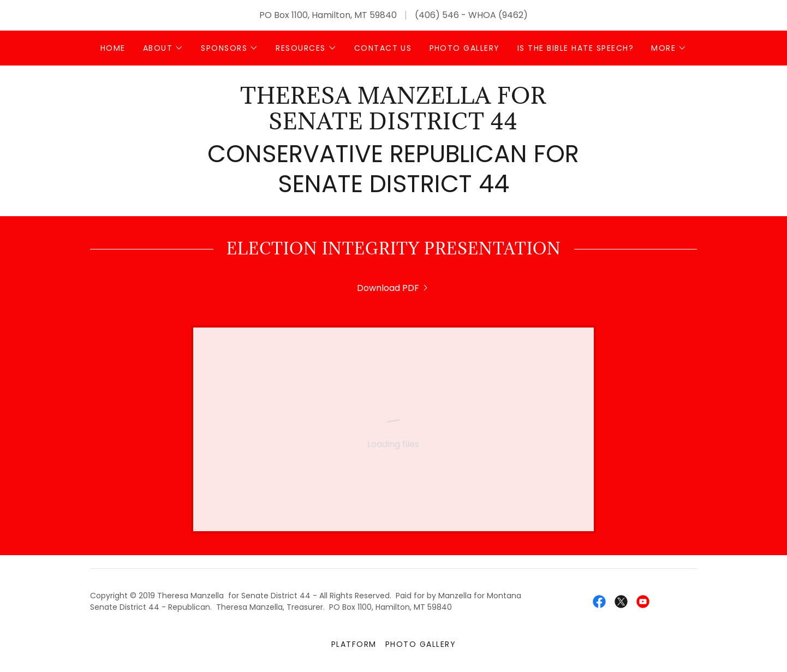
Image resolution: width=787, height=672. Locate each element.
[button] (163, 48)
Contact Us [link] (383, 48)
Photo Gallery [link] (465, 48)
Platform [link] (354, 644)
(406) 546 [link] (437, 15)
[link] (393, 126)
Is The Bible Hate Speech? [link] (576, 48)
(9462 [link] (511, 15)
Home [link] (113, 48)
